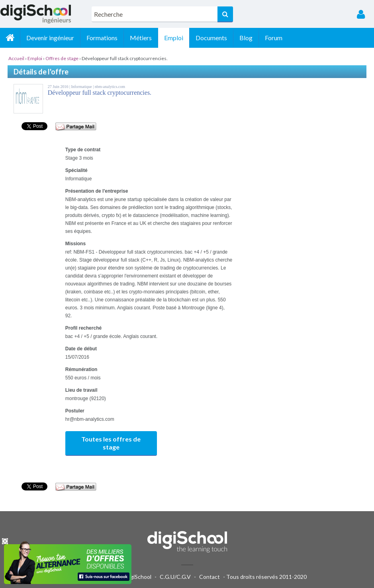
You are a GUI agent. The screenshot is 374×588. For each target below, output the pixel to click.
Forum (274, 38)
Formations (102, 38)
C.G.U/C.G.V (175, 577)
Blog (246, 38)
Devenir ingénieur (50, 38)
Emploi (174, 38)
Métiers (141, 38)
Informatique (82, 87)
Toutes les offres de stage (111, 443)
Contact (210, 577)
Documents (211, 38)
